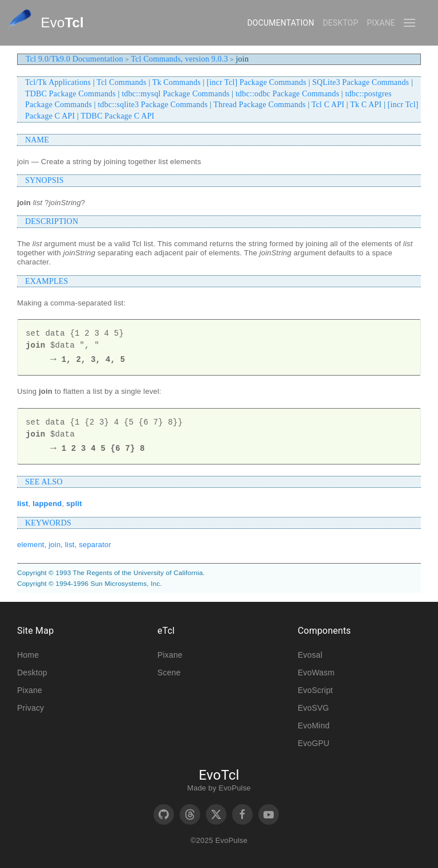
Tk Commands (177, 82)
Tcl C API (328, 105)
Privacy (31, 708)
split (74, 504)
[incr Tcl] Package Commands (256, 82)
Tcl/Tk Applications (58, 82)
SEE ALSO (44, 482)
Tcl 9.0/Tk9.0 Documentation (74, 59)
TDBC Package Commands (70, 94)
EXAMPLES (47, 281)
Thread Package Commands (259, 105)
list (23, 504)
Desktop (340, 23)
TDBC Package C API (118, 116)
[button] (409, 23)
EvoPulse (235, 788)
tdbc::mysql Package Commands (175, 94)
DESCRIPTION (52, 221)
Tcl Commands (121, 82)
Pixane (381, 23)
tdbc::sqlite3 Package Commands (153, 105)
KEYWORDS (48, 523)
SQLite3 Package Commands (361, 82)
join (54, 545)
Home (28, 655)
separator (95, 545)
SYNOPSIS (44, 180)
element (31, 545)
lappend (47, 504)
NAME (37, 140)
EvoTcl (219, 775)
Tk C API (366, 105)
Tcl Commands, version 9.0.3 (180, 59)
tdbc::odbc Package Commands (287, 94)
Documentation (280, 23)
